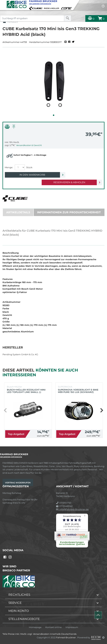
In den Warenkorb (32, 175)
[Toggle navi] (3, 3)
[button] (54, 115)
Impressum (72, 627)
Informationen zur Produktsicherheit (69, 212)
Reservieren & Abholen (69, 182)
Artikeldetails (18, 212)
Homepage (35, 627)
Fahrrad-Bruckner (66, 637)
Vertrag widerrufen (18, 483)
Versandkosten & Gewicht (29, 145)
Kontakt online (53, 627)
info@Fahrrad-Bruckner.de (72, 509)
